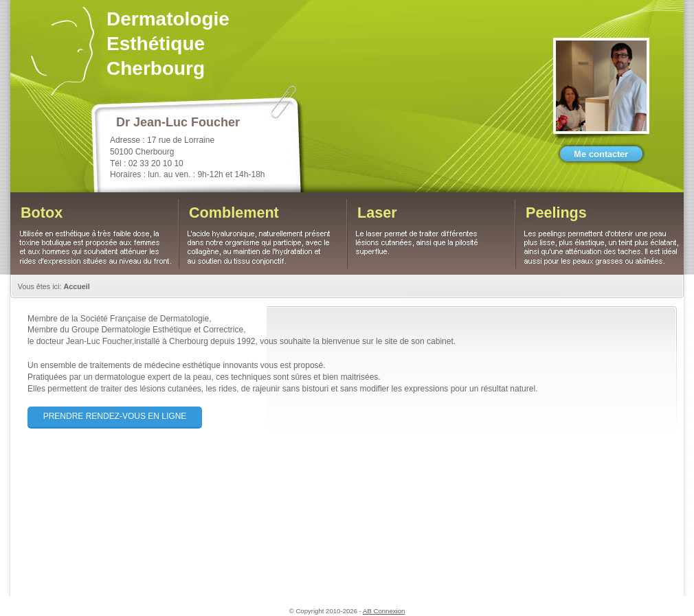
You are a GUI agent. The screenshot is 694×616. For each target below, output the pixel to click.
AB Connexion (384, 611)
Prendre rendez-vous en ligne (115, 416)
